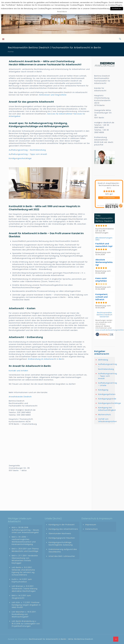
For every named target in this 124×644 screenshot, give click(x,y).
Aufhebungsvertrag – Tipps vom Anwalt (28, 154)
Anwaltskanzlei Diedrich (20, 397)
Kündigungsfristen (106, 394)
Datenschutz (92, 529)
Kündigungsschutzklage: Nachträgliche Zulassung (61, 544)
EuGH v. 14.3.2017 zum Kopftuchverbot (22, 580)
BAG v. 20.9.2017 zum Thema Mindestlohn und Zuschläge (25, 550)
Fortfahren (117, 9)
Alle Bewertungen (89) (104, 239)
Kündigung (103, 390)
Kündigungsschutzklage (20, 158)
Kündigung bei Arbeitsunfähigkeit (106, 409)
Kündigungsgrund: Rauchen (62, 538)
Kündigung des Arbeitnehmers (63, 529)
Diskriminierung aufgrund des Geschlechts (63, 550)
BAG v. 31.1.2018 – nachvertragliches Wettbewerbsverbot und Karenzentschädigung (24, 541)
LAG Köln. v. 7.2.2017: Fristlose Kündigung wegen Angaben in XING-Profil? (26, 605)
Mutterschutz (105, 414)
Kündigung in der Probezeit (62, 525)
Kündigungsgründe (106, 399)
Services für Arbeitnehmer (60, 114)
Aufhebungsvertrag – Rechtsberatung (27, 150)
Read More (62, 12)
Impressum (91, 525)
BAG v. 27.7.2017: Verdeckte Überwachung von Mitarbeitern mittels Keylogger (25, 559)
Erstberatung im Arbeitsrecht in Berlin (46, 359)
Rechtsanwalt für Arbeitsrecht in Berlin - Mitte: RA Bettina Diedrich (61, 639)
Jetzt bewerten (109, 198)
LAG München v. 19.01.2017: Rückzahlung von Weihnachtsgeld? (24, 614)
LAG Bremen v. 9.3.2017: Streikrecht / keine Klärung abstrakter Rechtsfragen (25, 589)
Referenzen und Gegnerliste (53, 95)
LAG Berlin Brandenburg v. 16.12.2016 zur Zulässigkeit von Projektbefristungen (26, 624)
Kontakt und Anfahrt (18, 371)
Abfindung (103, 360)
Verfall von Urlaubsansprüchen (106, 420)
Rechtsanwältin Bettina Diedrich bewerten (105, 315)
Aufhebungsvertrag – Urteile (106, 384)
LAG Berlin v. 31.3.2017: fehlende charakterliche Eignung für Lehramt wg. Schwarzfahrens (23, 571)
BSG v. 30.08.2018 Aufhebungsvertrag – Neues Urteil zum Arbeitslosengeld (25, 530)
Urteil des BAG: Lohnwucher (62, 556)
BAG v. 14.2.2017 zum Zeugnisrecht (21, 597)
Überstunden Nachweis (60, 533)
